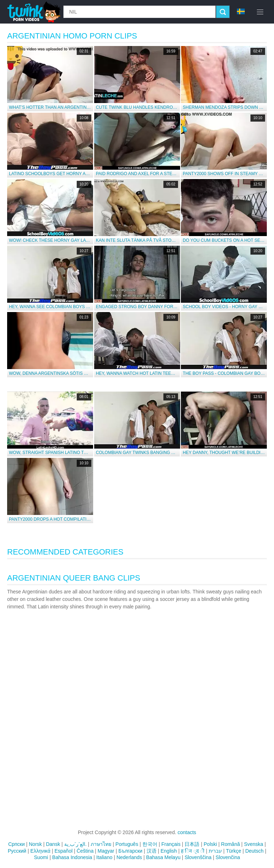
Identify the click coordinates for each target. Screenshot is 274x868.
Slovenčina (228, 857)
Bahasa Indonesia (72, 857)
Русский (17, 851)
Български (130, 851)
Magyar (106, 851)
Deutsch (254, 851)
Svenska (254, 844)
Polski (210, 844)
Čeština (85, 851)
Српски (16, 844)
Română (231, 844)
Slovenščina (198, 857)
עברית (215, 851)
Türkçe (234, 851)
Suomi (41, 857)
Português (127, 844)
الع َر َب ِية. (75, 844)
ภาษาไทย (101, 844)
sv (241, 11)
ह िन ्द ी (193, 851)
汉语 (152, 851)
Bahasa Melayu (163, 857)
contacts (187, 832)
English (169, 851)
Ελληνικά (40, 851)
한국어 (150, 844)
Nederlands (129, 857)
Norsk (35, 844)
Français (171, 844)
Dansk (53, 844)
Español (64, 851)
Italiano (104, 857)
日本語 (192, 844)
